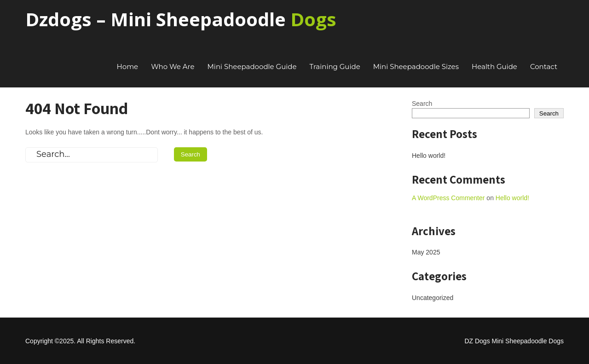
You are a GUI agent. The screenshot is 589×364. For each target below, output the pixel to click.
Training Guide (335, 66)
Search (422, 104)
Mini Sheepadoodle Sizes (416, 66)
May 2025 (426, 252)
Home (128, 66)
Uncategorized (433, 298)
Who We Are (173, 66)
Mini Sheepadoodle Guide (252, 66)
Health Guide (494, 66)
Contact (544, 66)
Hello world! (429, 156)
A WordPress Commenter (448, 198)
